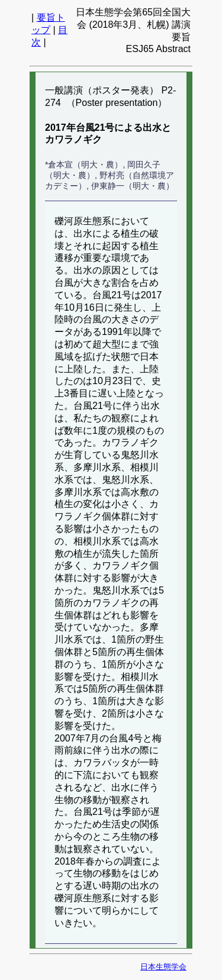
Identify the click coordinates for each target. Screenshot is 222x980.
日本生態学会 (163, 967)
